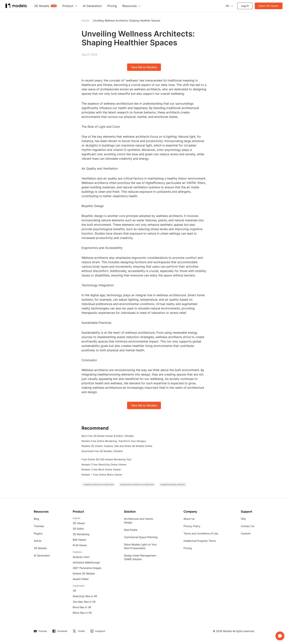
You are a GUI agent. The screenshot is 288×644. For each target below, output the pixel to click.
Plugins (38, 533)
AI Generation (42, 555)
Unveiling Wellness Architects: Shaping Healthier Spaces (126, 21)
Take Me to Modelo (144, 67)
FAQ (243, 519)
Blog (36, 519)
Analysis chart (81, 557)
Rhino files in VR (82, 613)
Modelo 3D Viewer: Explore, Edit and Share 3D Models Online (117, 446)
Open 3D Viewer (269, 6)
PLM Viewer (80, 545)
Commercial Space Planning (141, 537)
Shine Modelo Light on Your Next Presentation (140, 546)
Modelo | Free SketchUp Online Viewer (104, 465)
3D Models (40, 548)
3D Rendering (81, 534)
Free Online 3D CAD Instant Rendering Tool (106, 459)
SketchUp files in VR (85, 596)
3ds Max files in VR (84, 602)
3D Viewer (79, 523)
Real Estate (131, 530)
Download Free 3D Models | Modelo (102, 451)
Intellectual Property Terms (200, 541)
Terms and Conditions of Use (201, 533)
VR (74, 591)
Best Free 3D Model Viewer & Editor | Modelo (108, 436)
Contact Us (247, 526)
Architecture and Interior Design (139, 521)
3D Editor (78, 529)
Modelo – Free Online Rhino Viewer (102, 475)
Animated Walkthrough (86, 562)
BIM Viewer (79, 540)
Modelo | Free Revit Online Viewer (101, 469)
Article (38, 541)
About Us (189, 519)
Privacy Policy (192, 526)
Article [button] (85, 21)
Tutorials (39, 526)
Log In (245, 6)
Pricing (188, 548)
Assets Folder (81, 579)
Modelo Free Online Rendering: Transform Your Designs (114, 441)
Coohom (246, 533)
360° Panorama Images (87, 568)
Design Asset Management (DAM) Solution (140, 557)
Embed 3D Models (84, 573)
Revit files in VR (82, 607)
